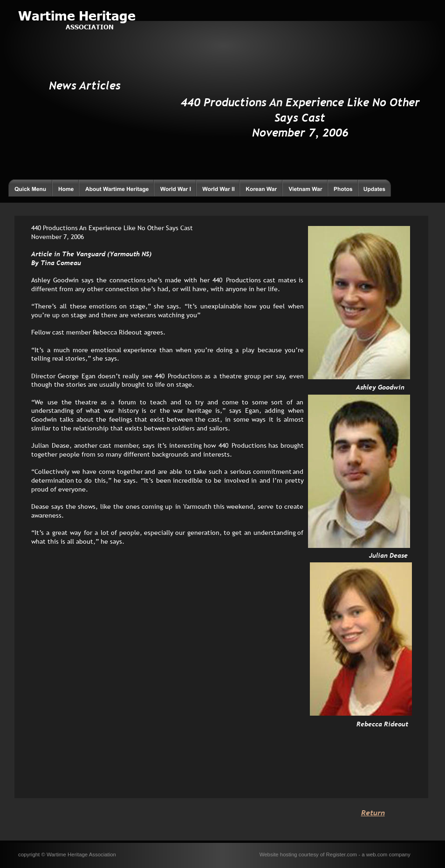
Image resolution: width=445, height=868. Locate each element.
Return (373, 813)
